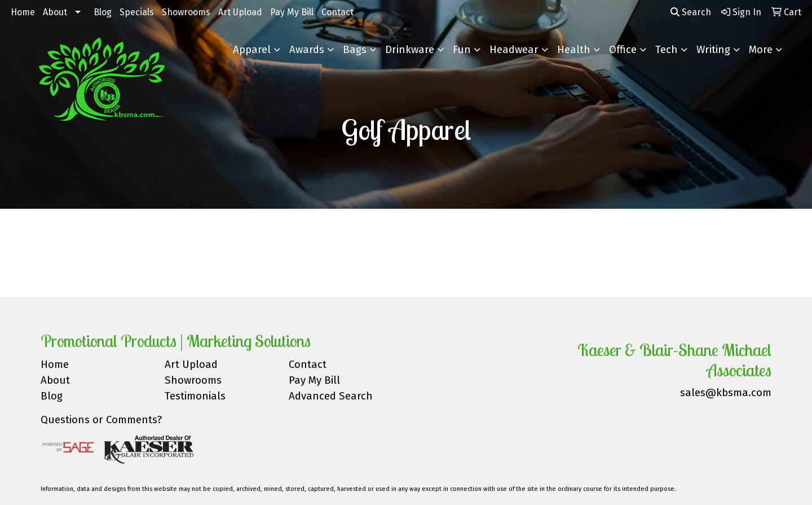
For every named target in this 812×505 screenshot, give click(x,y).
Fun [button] (462, 50)
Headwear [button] (514, 50)
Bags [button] (355, 50)
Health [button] (574, 50)
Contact (337, 12)
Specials (137, 12)
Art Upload (240, 12)
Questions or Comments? (101, 420)
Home (23, 12)
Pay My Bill (292, 12)
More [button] (761, 50)
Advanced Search (331, 396)
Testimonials (195, 396)
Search (691, 12)
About (55, 12)
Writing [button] (713, 50)
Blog (103, 12)
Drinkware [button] (410, 50)
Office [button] (623, 50)
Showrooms (186, 12)
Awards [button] (307, 50)
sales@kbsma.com (726, 393)
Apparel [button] (252, 50)
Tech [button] (667, 50)
